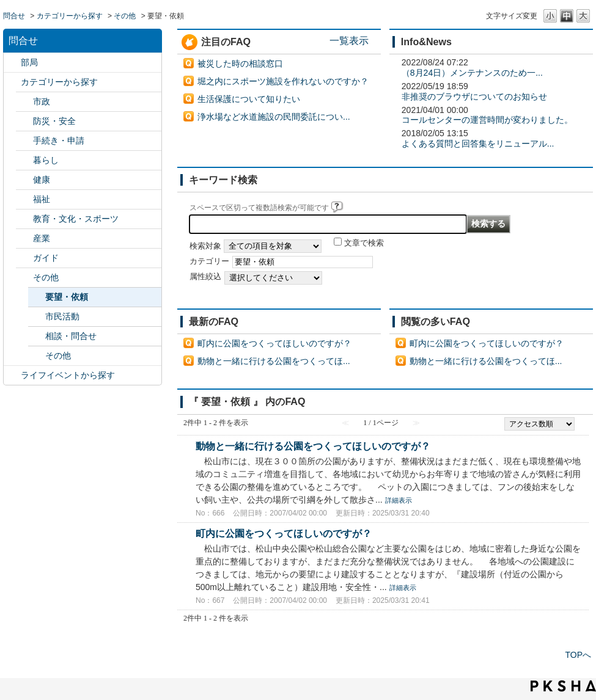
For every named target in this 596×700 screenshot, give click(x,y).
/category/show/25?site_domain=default (24, 199)
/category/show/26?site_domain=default (24, 219)
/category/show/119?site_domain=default (12, 63)
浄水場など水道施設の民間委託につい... (274, 117)
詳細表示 (399, 500)
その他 (125, 16)
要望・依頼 (67, 297)
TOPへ (578, 655)
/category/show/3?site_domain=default (24, 102)
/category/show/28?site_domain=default (24, 258)
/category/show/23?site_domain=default (24, 160)
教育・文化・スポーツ (76, 219)
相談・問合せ (71, 336)
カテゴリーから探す (70, 16)
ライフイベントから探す (68, 375)
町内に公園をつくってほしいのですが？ (274, 343)
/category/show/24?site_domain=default (24, 180)
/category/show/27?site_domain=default (24, 239)
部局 (29, 62)
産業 (42, 238)
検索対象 (205, 246)
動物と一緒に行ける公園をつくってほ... (274, 361)
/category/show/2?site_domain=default (12, 82)
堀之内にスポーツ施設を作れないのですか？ (283, 81)
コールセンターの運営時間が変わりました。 (487, 120)
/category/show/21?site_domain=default (24, 121)
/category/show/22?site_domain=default (24, 141)
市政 (42, 101)
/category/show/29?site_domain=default (24, 278)
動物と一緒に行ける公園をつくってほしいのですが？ (313, 446)
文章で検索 (364, 243)
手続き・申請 (59, 140)
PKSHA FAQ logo (563, 686)
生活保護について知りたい (249, 99)
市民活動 (62, 316)
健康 (42, 180)
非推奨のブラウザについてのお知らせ (474, 97)
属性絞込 (205, 277)
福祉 (42, 199)
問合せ (14, 16)
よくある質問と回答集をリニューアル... (478, 144)
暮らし (46, 160)
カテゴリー (209, 261)
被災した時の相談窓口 (240, 64)
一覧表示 (349, 40)
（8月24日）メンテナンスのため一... (472, 73)
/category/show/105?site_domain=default (12, 375)
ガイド (46, 258)
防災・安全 (54, 121)
